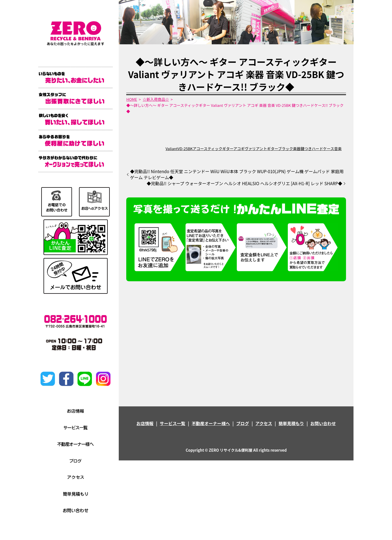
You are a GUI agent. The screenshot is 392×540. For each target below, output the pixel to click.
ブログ (243, 423)
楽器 (297, 149)
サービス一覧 (172, 423)
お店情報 (145, 423)
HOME (132, 99)
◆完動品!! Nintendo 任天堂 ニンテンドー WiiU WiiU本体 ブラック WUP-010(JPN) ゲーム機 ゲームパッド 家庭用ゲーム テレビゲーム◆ (237, 174)
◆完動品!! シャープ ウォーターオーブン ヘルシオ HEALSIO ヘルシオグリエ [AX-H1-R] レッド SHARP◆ (244, 183)
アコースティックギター (213, 149)
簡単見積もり (291, 423)
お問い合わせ (323, 423)
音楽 (338, 149)
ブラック (285, 149)
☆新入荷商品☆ (156, 99)
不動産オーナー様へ (211, 423)
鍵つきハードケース (317, 149)
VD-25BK (185, 149)
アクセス (264, 423)
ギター (272, 149)
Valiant (171, 149)
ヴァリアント (256, 149)
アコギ (239, 149)
